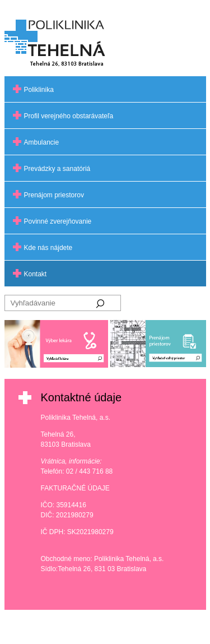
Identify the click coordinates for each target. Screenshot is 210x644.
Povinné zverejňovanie (58, 221)
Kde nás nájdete (48, 248)
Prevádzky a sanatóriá (57, 169)
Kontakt (36, 274)
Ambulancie (42, 142)
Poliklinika (39, 90)
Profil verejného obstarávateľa (69, 116)
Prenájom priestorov (54, 195)
